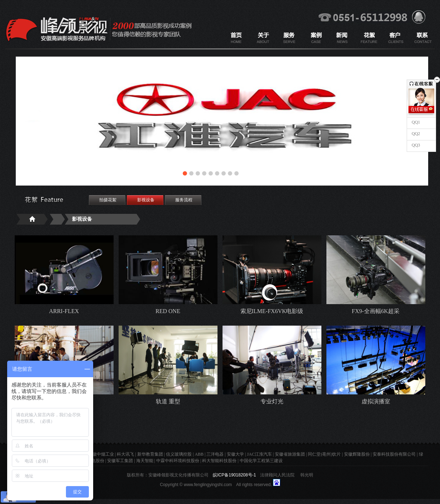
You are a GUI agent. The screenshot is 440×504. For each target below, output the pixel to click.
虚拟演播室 (376, 401)
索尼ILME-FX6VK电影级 (272, 311)
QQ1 (415, 122)
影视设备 (146, 200)
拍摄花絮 (108, 200)
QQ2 (415, 134)
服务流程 (184, 200)
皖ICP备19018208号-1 (234, 475)
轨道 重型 (168, 401)
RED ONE (168, 311)
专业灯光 (272, 401)
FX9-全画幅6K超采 (376, 311)
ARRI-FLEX (64, 311)
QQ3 (415, 145)
